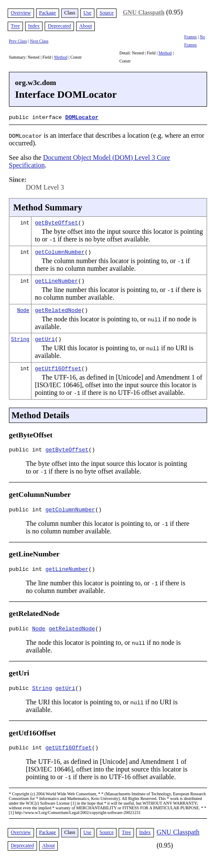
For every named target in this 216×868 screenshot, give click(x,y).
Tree (15, 26)
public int (27, 450)
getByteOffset (56, 221)
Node (23, 309)
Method (61, 57)
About (85, 26)
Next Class (39, 41)
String (20, 338)
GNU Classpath (144, 12)
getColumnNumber (60, 251)
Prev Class (18, 41)
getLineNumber (56, 280)
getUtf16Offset (58, 367)
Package (48, 13)
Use (87, 13)
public (21, 633)
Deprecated (59, 26)
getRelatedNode (58, 309)
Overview (21, 13)
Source (107, 13)
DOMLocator (82, 117)
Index (34, 26)
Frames (190, 37)
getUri (45, 338)
